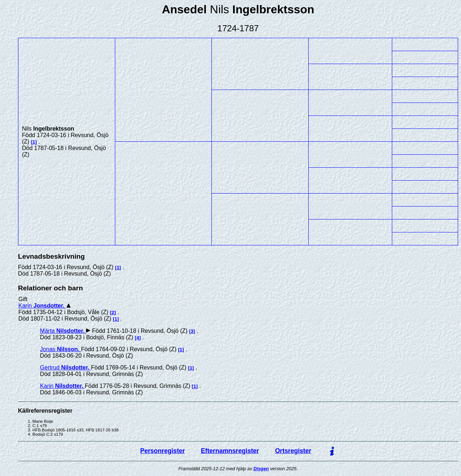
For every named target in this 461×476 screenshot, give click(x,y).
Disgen (261, 469)
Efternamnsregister (230, 451)
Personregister (162, 451)
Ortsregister (293, 451)
